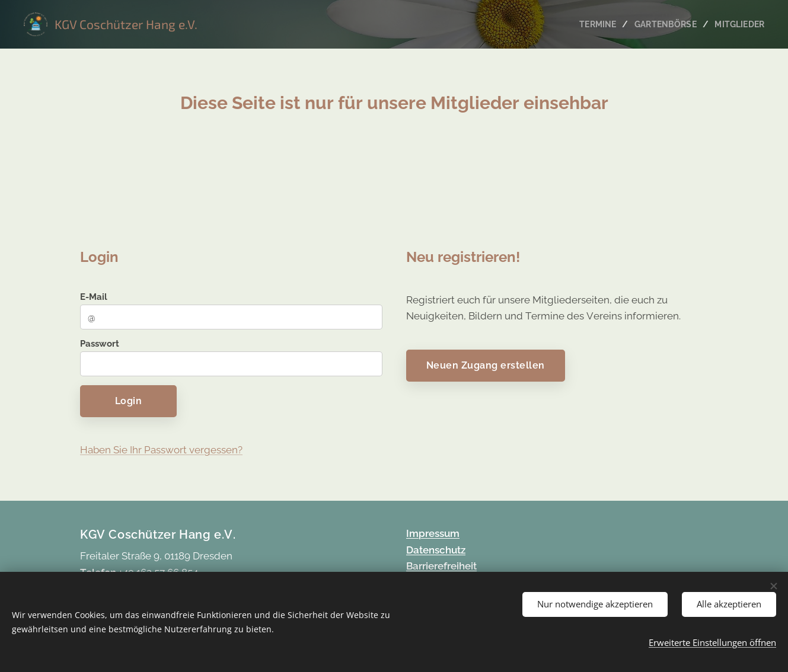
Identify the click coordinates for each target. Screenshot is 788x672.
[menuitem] (595, 24)
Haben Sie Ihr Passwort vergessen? (161, 449)
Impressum (433, 533)
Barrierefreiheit (441, 566)
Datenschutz (436, 550)
